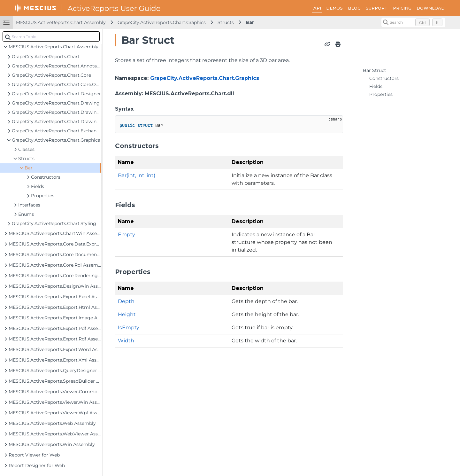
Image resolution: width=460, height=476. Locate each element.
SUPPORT (377, 8)
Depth (126, 301)
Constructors (384, 78)
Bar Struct (375, 70)
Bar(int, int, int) (137, 175)
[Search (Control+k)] (413, 22)
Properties (381, 94)
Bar (250, 22)
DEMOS (334, 8)
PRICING (402, 8)
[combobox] (51, 36)
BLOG (354, 8)
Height (127, 314)
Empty (126, 234)
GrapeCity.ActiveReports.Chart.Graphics (162, 22)
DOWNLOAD (431, 8)
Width (126, 341)
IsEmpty (129, 328)
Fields (376, 86)
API (317, 8)
